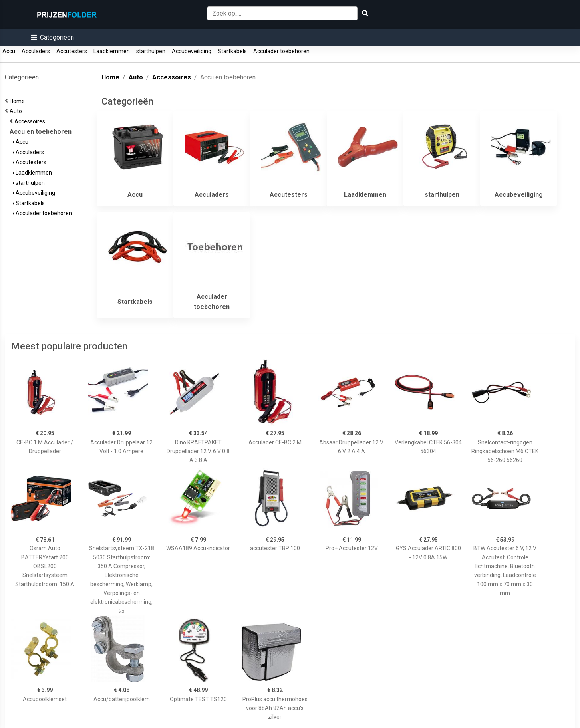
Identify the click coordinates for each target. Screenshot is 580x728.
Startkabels (232, 51)
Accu (9, 51)
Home (18, 101)
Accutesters (72, 51)
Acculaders (36, 51)
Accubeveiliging (192, 51)
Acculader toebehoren (281, 51)
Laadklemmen (112, 51)
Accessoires (31, 121)
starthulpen (151, 51)
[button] (53, 37)
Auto (17, 111)
